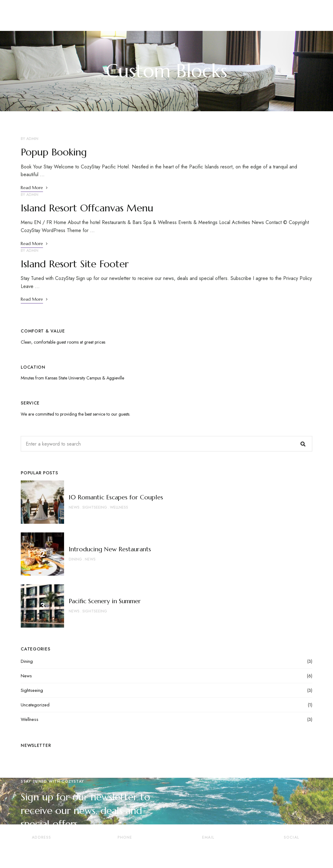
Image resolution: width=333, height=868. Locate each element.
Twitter (278, 849)
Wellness (30, 719)
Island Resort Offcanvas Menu (87, 208)
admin (32, 139)
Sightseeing (32, 690)
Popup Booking (54, 152)
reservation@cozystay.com (208, 851)
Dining (27, 661)
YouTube (304, 849)
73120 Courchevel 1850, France (42, 851)
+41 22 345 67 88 (125, 851)
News (26, 676)
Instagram (316, 849)
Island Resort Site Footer (75, 264)
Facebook (266, 849)
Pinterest (291, 849)
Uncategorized (35, 705)
